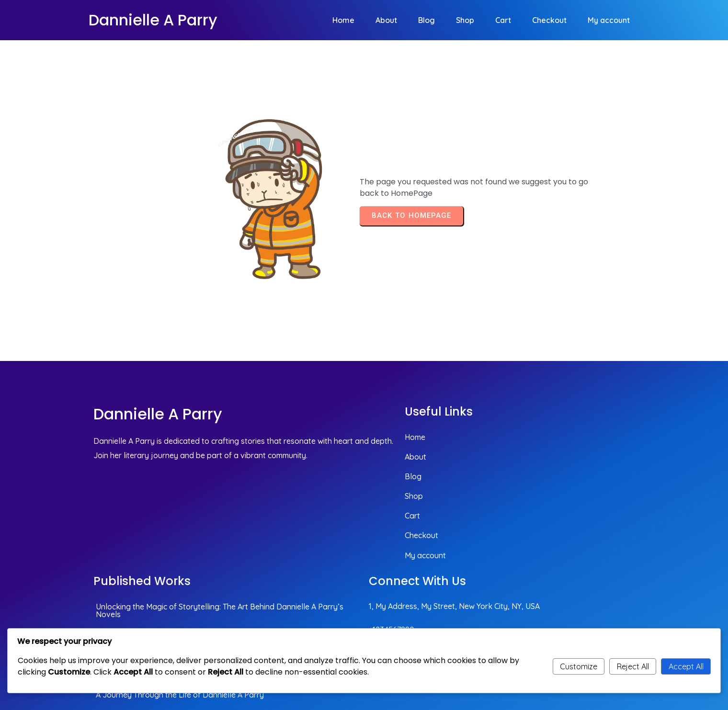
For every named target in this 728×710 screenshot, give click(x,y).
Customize (579, 666)
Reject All (633, 666)
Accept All (686, 666)
